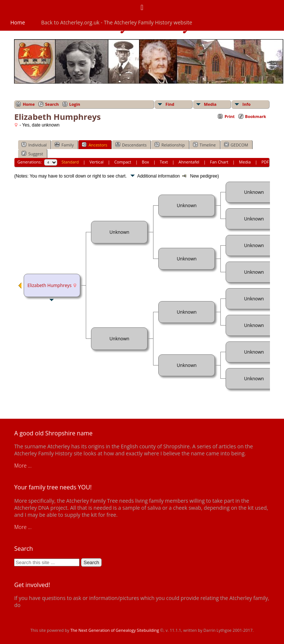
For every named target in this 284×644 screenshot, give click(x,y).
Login (75, 104)
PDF (265, 162)
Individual (34, 145)
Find (170, 104)
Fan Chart (219, 162)
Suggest (32, 154)
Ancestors (94, 145)
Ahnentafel (189, 162)
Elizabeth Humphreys (49, 285)
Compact (123, 162)
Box (146, 162)
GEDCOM (236, 145)
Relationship (170, 145)
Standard (70, 162)
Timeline (204, 145)
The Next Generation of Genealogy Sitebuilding (115, 630)
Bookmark (256, 116)
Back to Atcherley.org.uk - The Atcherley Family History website (116, 22)
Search (52, 104)
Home (18, 22)
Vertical (97, 162)
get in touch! (36, 605)
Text (164, 162)
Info (247, 104)
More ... (23, 466)
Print (229, 116)
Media (210, 104)
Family (64, 145)
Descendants (131, 145)
